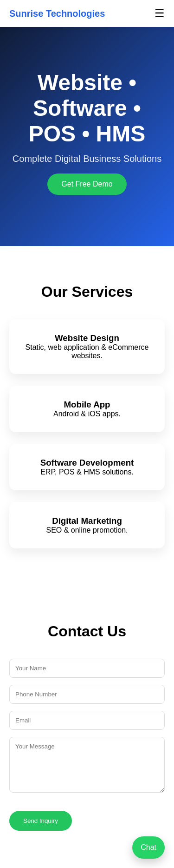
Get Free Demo (87, 184)
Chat (148, 847)
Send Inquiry (41, 821)
